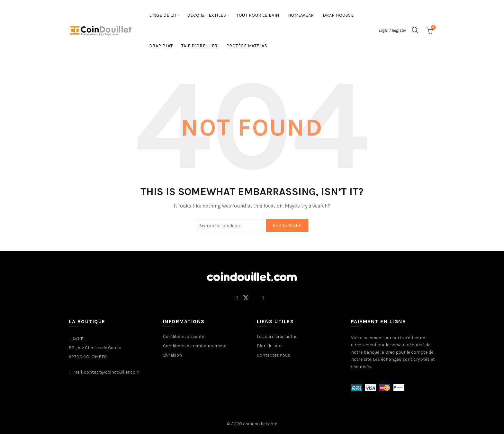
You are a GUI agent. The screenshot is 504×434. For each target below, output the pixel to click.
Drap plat (161, 46)
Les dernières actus (277, 337)
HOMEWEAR (301, 15)
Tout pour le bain (258, 15)
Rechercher (287, 225)
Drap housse (338, 15)
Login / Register (392, 30)
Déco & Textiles (207, 15)
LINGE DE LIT (163, 15)
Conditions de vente (184, 337)
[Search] (415, 30)
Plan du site (269, 346)
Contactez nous (274, 355)
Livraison (172, 355)
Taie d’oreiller (199, 46)
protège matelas (247, 46)
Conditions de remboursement (195, 346)
